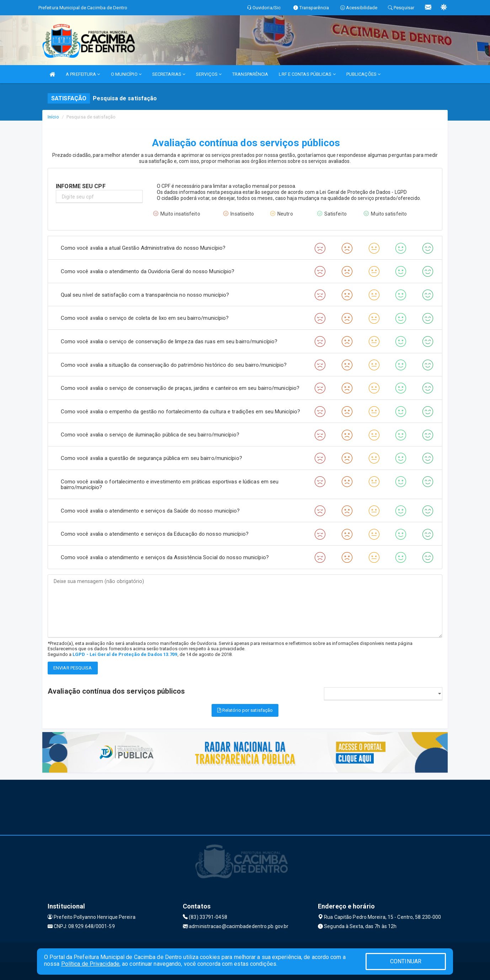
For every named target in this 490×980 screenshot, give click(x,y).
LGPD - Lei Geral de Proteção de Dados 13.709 (125, 654)
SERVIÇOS (209, 74)
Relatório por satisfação (245, 710)
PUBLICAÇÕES (363, 74)
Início (53, 117)
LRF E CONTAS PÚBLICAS (307, 74)
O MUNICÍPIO (126, 74)
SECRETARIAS (169, 74)
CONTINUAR (406, 961)
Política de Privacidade (90, 964)
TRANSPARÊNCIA (250, 74)
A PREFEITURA (83, 74)
